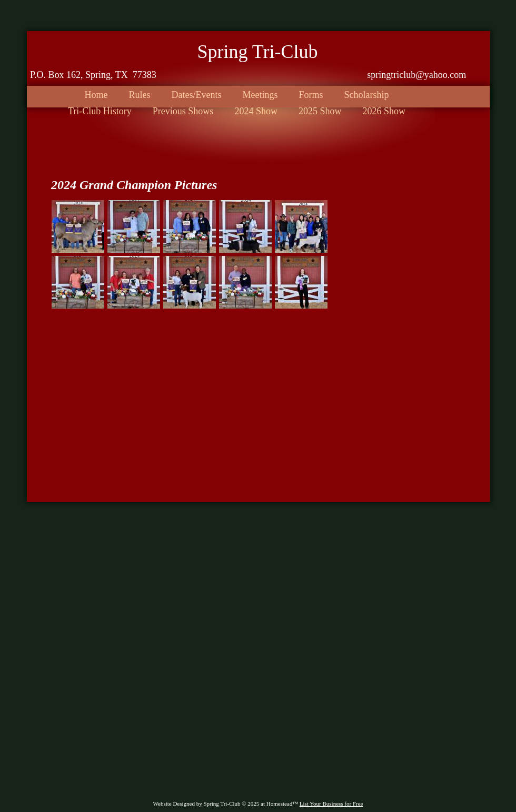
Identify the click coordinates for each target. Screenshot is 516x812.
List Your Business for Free (331, 804)
